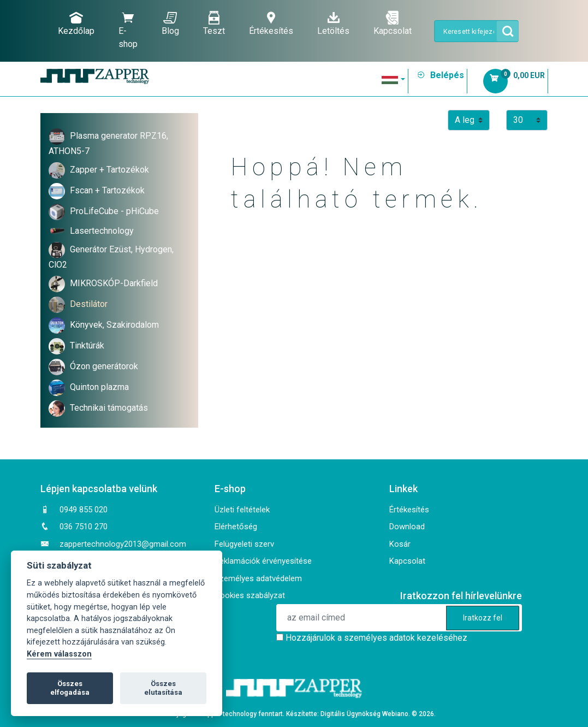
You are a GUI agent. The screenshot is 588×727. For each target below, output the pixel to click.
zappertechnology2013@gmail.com (123, 544)
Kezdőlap (76, 23)
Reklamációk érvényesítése (263, 561)
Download (407, 527)
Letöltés (333, 23)
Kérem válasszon (59, 654)
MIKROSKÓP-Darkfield (114, 283)
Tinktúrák (87, 345)
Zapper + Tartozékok (109, 170)
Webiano (395, 714)
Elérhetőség (236, 527)
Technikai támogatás (109, 408)
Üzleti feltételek (242, 510)
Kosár (400, 544)
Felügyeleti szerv (244, 544)
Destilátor (89, 304)
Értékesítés (271, 23)
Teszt (214, 23)
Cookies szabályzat (250, 595)
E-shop (128, 30)
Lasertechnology (102, 231)
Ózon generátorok (104, 366)
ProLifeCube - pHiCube (114, 211)
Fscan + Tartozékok (107, 190)
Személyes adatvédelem (258, 578)
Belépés (440, 75)
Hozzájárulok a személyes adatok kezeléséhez (376, 638)
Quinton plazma (99, 387)
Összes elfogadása (70, 688)
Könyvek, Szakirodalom (114, 325)
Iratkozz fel (483, 618)
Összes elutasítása (163, 688)
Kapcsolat (393, 23)
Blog (170, 23)
